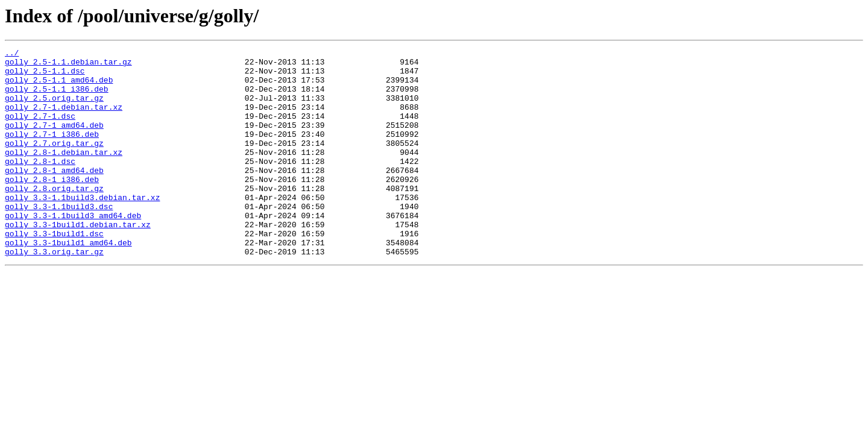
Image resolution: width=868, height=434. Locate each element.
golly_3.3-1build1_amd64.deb (68, 282)
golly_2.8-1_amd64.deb (54, 195)
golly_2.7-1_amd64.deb (54, 141)
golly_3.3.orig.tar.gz (54, 293)
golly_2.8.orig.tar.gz (54, 217)
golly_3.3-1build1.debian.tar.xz (78, 260)
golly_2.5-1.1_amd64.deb (59, 87)
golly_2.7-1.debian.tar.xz (64, 119)
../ (12, 54)
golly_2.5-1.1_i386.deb (57, 98)
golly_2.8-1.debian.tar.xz (64, 174)
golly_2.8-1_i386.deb (52, 206)
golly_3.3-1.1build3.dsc (59, 239)
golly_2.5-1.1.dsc (45, 76)
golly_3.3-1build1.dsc (54, 271)
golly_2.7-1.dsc (40, 130)
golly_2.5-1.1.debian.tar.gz (68, 65)
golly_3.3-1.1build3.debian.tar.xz (82, 228)
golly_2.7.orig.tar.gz (54, 163)
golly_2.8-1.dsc (40, 184)
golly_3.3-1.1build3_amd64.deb (73, 250)
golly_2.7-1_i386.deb (52, 152)
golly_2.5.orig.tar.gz (54, 108)
